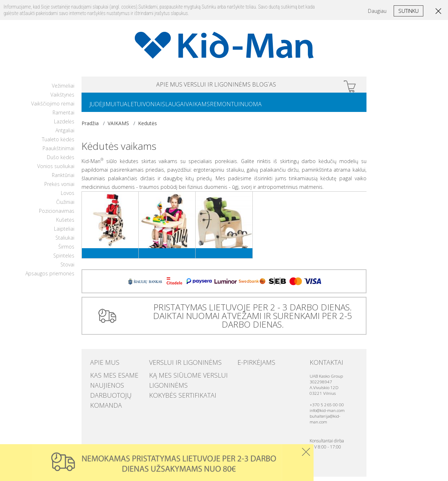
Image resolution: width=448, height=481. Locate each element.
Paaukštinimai (58, 153)
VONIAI (167, 108)
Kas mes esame (107, 378)
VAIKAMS (223, 108)
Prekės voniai (59, 188)
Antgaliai (65, 135)
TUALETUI (138, 108)
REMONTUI (256, 108)
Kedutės (147, 127)
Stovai (67, 269)
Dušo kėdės (61, 161)
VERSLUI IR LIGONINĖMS (217, 86)
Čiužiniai (65, 206)
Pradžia (90, 127)
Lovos (68, 197)
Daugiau (377, 11)
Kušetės (65, 224)
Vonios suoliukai (56, 170)
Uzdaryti (306, 452)
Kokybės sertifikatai (173, 392)
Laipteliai (64, 233)
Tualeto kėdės (58, 144)
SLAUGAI (194, 108)
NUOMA (288, 108)
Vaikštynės (62, 99)
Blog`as (292, 86)
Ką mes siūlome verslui (177, 378)
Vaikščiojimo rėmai (53, 108)
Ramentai (63, 117)
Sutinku (408, 11)
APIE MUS (141, 86)
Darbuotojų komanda (117, 392)
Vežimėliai (63, 90)
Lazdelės (64, 126)
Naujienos (102, 385)
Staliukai (65, 242)
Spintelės (64, 260)
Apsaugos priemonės (50, 278)
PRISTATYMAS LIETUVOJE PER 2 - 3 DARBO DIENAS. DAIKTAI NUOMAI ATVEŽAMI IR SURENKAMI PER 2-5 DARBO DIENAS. (250, 320)
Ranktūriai (63, 179)
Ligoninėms (163, 385)
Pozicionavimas (57, 215)
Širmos (66, 251)
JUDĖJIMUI (106, 108)
